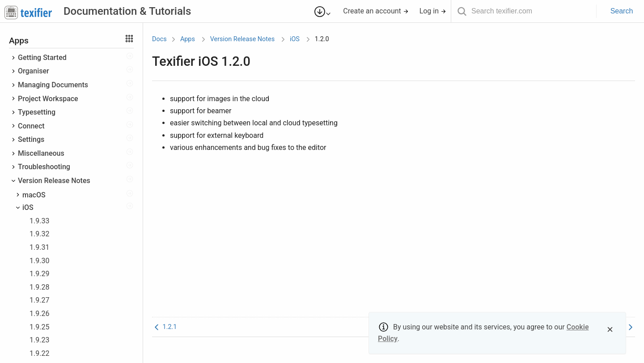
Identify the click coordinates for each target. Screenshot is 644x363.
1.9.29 (39, 274)
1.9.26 (39, 314)
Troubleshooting (44, 167)
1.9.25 (39, 327)
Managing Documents (53, 85)
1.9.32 (39, 234)
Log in (433, 11)
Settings (31, 139)
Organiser (34, 71)
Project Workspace (48, 99)
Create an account (376, 11)
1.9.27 (39, 300)
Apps (188, 39)
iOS (28, 207)
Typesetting (37, 112)
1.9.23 (39, 340)
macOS (34, 195)
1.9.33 (39, 221)
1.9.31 (39, 247)
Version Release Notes (54, 181)
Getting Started (42, 58)
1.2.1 (164, 327)
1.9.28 (39, 287)
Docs (159, 39)
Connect (31, 126)
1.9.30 (39, 261)
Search (622, 11)
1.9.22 (39, 353)
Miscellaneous (41, 153)
